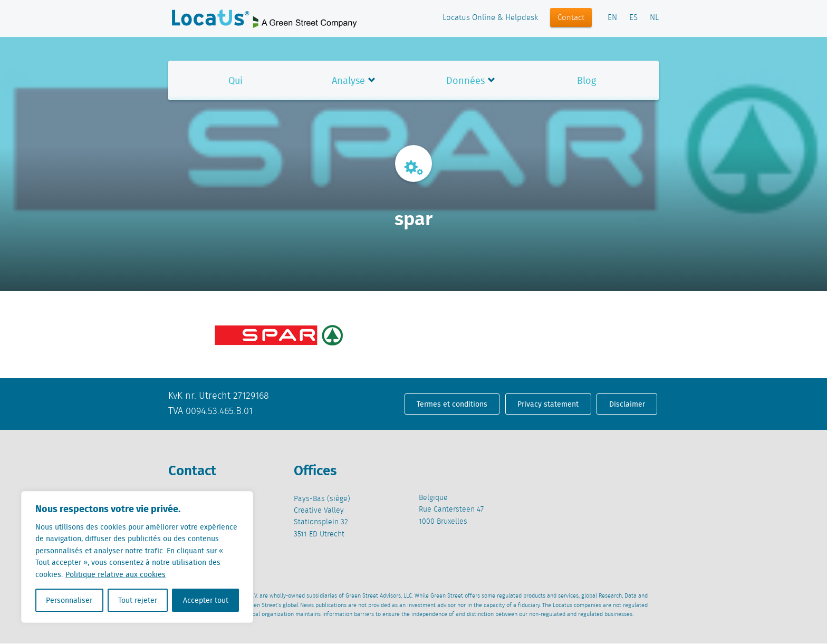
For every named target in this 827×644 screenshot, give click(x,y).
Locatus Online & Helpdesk (490, 18)
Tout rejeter (138, 600)
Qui (235, 80)
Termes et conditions (452, 404)
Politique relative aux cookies (116, 574)
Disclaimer (627, 404)
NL (654, 18)
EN (612, 18)
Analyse (348, 80)
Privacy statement (548, 404)
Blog (586, 80)
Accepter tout (206, 600)
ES (633, 18)
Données (465, 80)
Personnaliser (69, 600)
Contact (571, 18)
